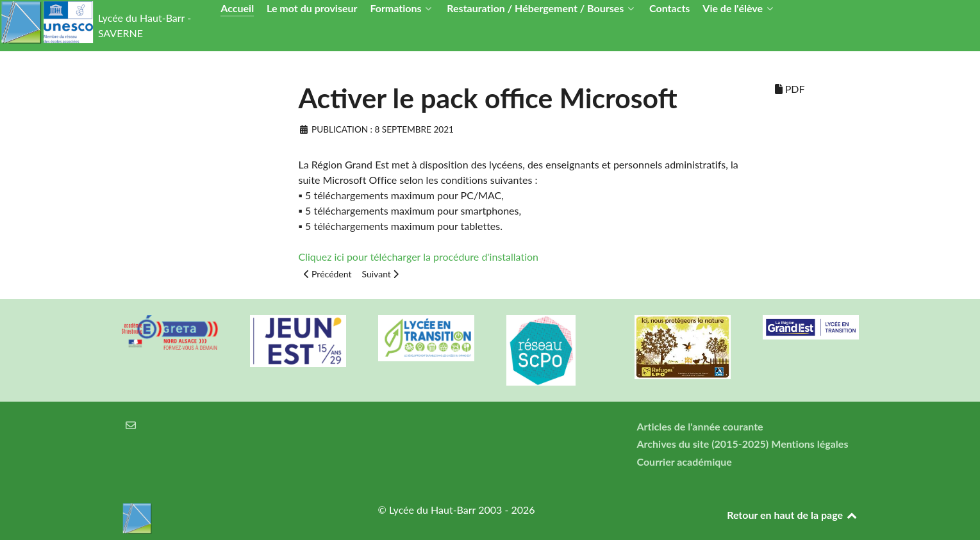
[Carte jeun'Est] (298, 341)
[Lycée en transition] (426, 338)
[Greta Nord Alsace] (170, 332)
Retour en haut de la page (793, 515)
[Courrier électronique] (131, 425)
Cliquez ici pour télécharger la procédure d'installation (419, 257)
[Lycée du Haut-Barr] (234, 518)
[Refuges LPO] (683, 347)
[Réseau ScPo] (554, 350)
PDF (790, 89)
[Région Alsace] (811, 327)
